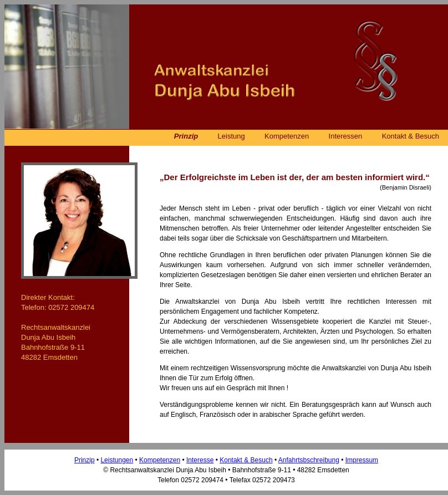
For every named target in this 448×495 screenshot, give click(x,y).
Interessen (346, 136)
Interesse (200, 460)
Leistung (231, 136)
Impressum (362, 460)
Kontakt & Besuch (411, 136)
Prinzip (186, 136)
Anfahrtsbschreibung (309, 460)
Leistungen (117, 460)
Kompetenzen (287, 136)
